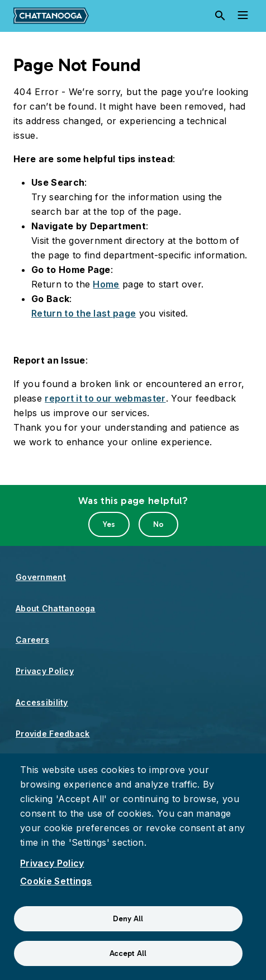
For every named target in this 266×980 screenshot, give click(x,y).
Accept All (128, 953)
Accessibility (42, 702)
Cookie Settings (56, 881)
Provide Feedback (53, 734)
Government (41, 577)
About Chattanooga (56, 608)
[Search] (220, 16)
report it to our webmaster (105, 398)
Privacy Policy (45, 671)
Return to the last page (84, 313)
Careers (32, 640)
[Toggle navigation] (243, 16)
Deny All (128, 919)
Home (106, 284)
